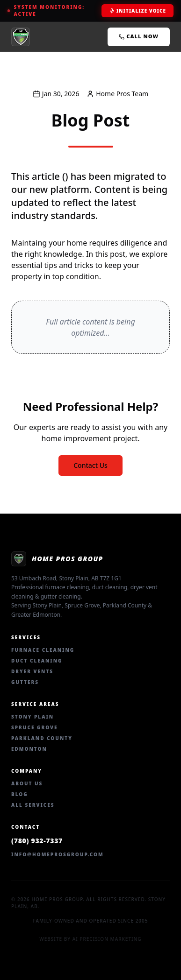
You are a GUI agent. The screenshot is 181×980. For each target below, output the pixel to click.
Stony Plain (33, 717)
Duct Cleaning (37, 661)
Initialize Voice (138, 11)
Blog (20, 794)
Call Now (139, 36)
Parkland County (42, 738)
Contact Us (90, 465)
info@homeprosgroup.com (58, 854)
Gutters (25, 682)
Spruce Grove (34, 727)
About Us (27, 783)
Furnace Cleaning (43, 650)
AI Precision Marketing (107, 939)
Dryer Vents (32, 671)
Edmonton (29, 749)
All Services (33, 805)
